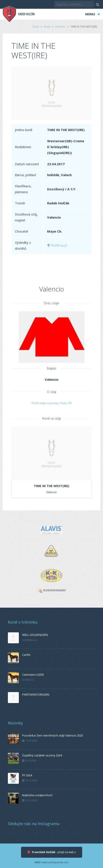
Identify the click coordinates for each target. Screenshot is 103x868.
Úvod (36, 27)
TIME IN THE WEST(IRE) (51, 486)
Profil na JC (57, 245)
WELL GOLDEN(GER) (35, 635)
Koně (47, 27)
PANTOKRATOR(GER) (36, 694)
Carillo (26, 655)
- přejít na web (52, 852)
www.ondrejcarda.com (55, 862)
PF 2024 (27, 775)
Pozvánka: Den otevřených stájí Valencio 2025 (53, 735)
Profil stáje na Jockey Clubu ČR (52, 403)
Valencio (60, 27)
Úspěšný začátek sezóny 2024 (42, 755)
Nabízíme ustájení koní (37, 795)
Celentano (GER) (33, 675)
